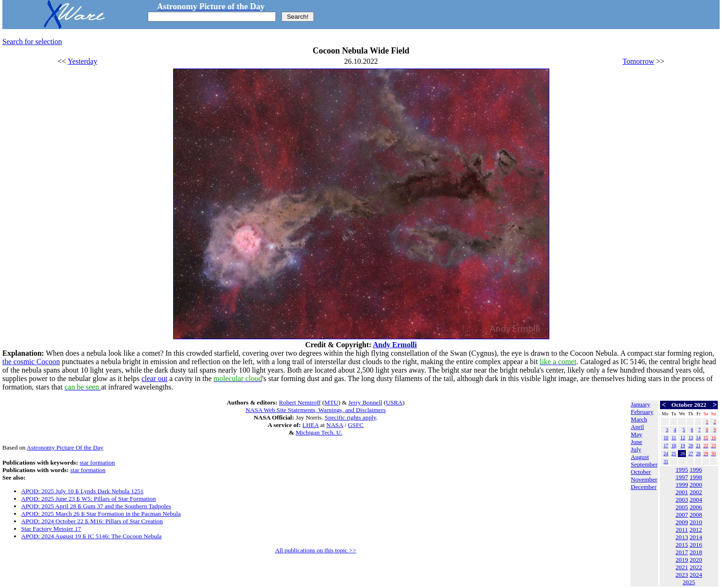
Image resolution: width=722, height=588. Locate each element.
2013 (682, 537)
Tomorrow (638, 61)
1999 (682, 485)
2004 (696, 500)
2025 (689, 582)
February (642, 412)
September (644, 464)
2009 (682, 522)
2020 (696, 560)
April (638, 427)
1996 (696, 470)
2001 (682, 492)
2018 (696, 552)
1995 (682, 470)
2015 (682, 545)
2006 (696, 507)
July (636, 449)
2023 (682, 575)
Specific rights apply (350, 417)
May (637, 434)
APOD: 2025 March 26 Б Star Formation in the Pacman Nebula (101, 514)
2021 (682, 567)
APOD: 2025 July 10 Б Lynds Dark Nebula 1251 (82, 491)
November (644, 479)
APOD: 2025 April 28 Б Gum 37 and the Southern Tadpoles (96, 506)
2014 (696, 537)
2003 (682, 500)
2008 (696, 515)
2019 (682, 560)
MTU (331, 402)
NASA (335, 425)
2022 (696, 567)
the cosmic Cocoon (31, 362)
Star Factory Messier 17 (51, 529)
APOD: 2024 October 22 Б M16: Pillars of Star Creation (92, 521)
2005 (682, 507)
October (641, 472)
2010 (696, 522)
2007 (682, 515)
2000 (696, 485)
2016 (696, 545)
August (640, 457)
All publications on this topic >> (315, 550)
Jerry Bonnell (365, 402)
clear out (154, 378)
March (639, 419)
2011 (682, 530)
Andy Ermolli (395, 345)
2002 (696, 492)
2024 (696, 575)
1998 (696, 477)
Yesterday (82, 61)
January (641, 404)
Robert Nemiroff (300, 402)
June (637, 442)
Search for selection (32, 42)
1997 (682, 477)
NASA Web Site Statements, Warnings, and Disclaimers (315, 410)
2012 (696, 530)
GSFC (355, 425)
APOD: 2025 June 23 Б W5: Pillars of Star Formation (88, 499)
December (644, 487)
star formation (97, 462)
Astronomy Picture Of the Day (65, 447)
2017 (682, 552)
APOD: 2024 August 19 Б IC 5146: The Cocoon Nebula (91, 536)
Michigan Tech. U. (319, 432)
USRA (394, 402)
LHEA (310, 425)
